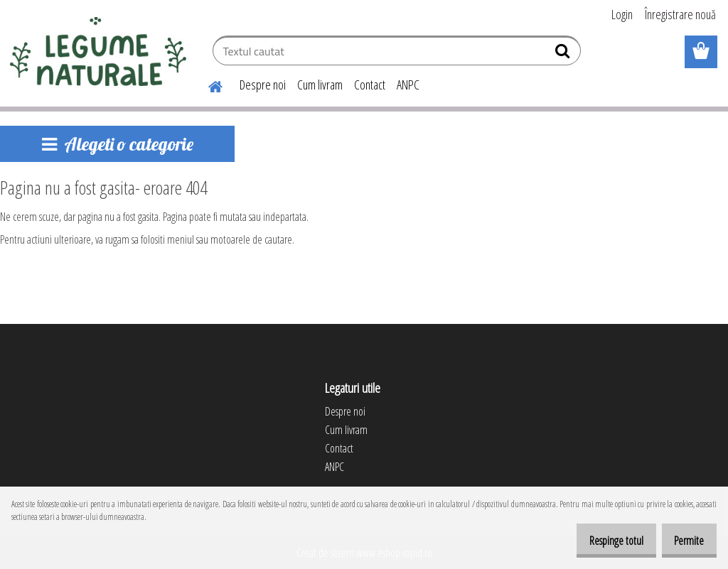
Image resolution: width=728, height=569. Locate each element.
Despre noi (263, 85)
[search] (564, 54)
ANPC (408, 85)
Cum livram (320, 85)
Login (622, 14)
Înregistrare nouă (680, 14)
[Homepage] (207, 85)
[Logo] (98, 53)
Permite (684, 541)
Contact (370, 85)
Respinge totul (601, 541)
